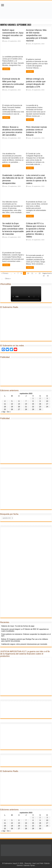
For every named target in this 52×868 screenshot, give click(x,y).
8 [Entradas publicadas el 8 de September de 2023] (33, 401)
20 (40, 273)
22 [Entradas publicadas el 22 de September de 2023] (33, 407)
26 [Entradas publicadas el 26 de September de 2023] (12, 409)
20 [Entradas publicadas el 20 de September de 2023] (19, 407)
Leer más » (6, 69)
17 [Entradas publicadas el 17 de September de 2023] (47, 404)
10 (28, 273)
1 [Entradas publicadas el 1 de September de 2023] (33, 398)
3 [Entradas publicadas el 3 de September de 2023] (47, 398)
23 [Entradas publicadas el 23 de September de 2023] (40, 407)
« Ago (3, 412)
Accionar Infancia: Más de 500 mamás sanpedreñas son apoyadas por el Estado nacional (37, 35)
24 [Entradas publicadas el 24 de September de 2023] (47, 407)
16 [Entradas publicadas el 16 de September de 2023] (40, 404)
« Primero (5, 273)
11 (32, 273)
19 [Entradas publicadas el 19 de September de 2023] (12, 407)
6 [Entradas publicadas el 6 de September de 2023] (19, 401)
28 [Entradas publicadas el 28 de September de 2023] (26, 409)
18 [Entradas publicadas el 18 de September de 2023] (5, 407)
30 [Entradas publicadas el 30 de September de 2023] (40, 409)
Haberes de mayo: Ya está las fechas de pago (18, 626)
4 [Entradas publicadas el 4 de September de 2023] (5, 401)
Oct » (9, 412)
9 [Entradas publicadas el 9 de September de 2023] (40, 401)
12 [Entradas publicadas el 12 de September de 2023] (12, 404)
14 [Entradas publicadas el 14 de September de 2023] (26, 404)
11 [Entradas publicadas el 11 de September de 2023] (5, 404)
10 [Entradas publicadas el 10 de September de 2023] (47, 401)
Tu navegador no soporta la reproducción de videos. (26, 294)
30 (44, 276)
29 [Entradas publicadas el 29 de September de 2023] (33, 409)
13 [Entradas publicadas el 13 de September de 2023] (19, 404)
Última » (8, 279)
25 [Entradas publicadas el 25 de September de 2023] (5, 409)
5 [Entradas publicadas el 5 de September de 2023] (12, 401)
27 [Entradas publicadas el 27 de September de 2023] (19, 409)
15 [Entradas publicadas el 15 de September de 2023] (33, 404)
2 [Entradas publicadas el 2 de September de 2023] (40, 398)
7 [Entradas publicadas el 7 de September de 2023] (26, 401)
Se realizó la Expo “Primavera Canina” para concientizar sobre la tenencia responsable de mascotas (13, 229)
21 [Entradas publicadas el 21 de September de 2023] (26, 407)
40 (48, 276)
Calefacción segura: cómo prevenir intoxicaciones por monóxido (24, 644)
